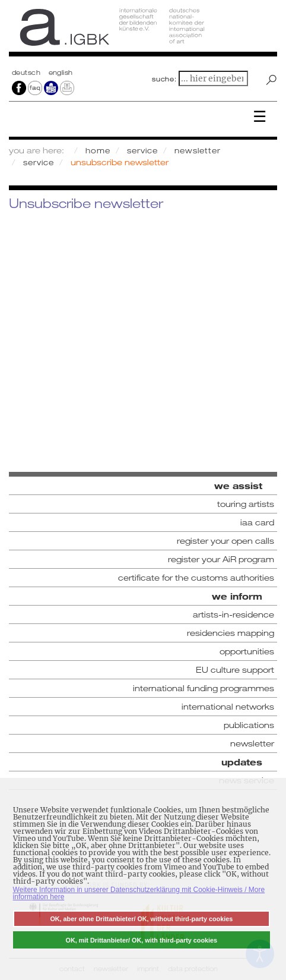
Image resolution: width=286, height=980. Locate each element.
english (61, 73)
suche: (164, 79)
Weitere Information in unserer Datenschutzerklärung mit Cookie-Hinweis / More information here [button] (139, 893)
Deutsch (27, 73)
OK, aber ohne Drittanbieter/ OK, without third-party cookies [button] (141, 919)
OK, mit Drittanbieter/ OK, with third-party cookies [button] (142, 940)
